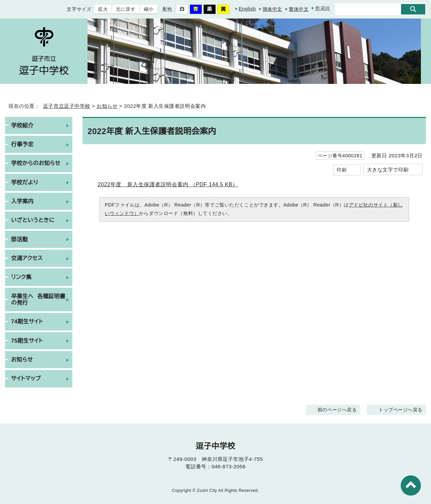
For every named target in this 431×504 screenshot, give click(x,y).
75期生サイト (28, 341)
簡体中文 (272, 9)
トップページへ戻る (403, 410)
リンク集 (21, 277)
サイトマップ (26, 378)
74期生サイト (28, 321)
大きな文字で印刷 (388, 169)
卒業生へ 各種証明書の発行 (38, 299)
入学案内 (22, 201)
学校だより (25, 182)
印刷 (342, 169)
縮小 (143, 9)
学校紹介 (22, 125)
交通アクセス (27, 258)
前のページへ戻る (342, 410)
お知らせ (107, 106)
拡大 (98, 9)
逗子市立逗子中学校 (65, 106)
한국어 (323, 8)
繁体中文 (299, 9)
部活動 (20, 239)
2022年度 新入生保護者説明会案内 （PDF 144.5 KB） (173, 184)
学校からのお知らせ (36, 163)
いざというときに (33, 220)
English (245, 9)
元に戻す (121, 9)
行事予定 (22, 144)
